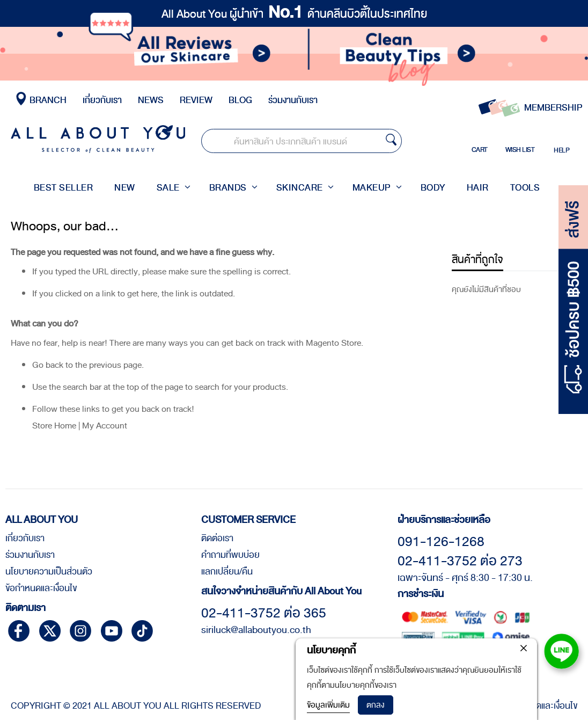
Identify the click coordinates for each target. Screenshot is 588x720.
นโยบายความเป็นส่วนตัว (49, 572)
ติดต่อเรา (217, 539)
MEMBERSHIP (553, 108)
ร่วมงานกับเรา (293, 100)
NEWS (151, 100)
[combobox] (307, 141)
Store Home (54, 456)
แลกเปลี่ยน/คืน (227, 572)
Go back (48, 395)
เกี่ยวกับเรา (102, 100)
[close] (524, 648)
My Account (105, 456)
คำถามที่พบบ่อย (230, 555)
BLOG (240, 100)
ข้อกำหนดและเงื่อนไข (41, 588)
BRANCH (47, 100)
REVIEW (196, 100)
